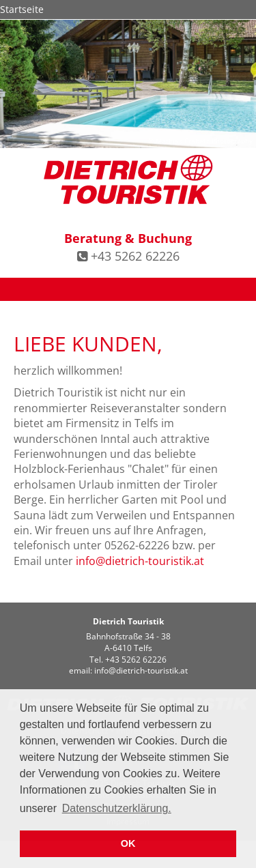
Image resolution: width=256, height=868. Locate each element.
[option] (128, 84)
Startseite (22, 9)
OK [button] (128, 843)
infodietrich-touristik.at (140, 561)
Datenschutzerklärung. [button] (117, 808)
